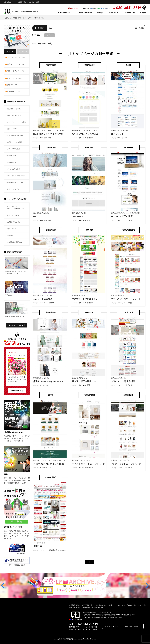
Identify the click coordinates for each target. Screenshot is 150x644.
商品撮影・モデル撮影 (15, 142)
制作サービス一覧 (13, 189)
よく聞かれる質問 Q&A (15, 242)
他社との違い (12, 229)
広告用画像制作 (12, 162)
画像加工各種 (12, 156)
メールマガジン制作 (14, 169)
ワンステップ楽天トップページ (126, 464)
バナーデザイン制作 (14, 149)
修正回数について (13, 235)
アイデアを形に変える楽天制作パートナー (25, 12)
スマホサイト (23, 51)
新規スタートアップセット (16, 115)
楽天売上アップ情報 (16, 325)
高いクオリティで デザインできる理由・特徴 (16, 207)
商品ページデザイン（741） (16, 64)
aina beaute (77, 216)
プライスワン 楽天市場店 (123, 381)
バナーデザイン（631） (15, 78)
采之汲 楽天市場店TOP (84, 381)
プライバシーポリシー (111, 626)
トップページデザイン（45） (17, 57)
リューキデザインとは (66, 13)
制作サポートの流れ (14, 215)
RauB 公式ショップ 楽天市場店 (48, 134)
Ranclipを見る (16, 391)
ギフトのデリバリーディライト (126, 299)
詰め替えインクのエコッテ (85, 299)
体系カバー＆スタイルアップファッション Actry (57, 381)
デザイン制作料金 (85, 13)
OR (35, 216)
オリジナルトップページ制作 (17, 122)
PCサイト (10, 51)
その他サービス (114, 13)
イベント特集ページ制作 (15, 136)
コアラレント (117, 134)
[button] (3, 586)
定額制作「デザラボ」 (15, 109)
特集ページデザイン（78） (16, 71)
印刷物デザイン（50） (15, 92)
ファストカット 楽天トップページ (88, 464)
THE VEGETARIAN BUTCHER (48, 464)
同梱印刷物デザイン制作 (15, 183)
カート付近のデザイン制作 (16, 176)
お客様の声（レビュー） (15, 222)
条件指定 (41, 28)
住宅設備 (37, 546)
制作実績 (100, 13)
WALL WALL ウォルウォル (85, 134)
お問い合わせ (130, 13)
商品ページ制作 (12, 129)
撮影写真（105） (13, 85)
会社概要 (143, 13)
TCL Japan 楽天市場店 (122, 216)
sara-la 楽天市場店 (43, 299)
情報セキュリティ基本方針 (133, 626)
